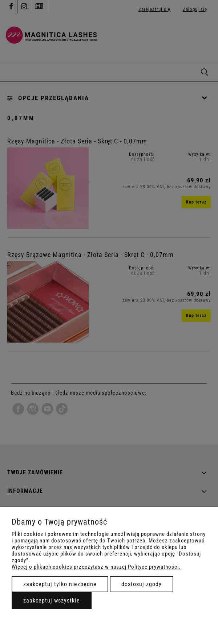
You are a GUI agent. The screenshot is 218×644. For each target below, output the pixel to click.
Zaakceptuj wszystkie (52, 600)
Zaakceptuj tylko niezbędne (60, 584)
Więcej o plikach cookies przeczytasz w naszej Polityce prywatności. (96, 567)
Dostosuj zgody (142, 584)
